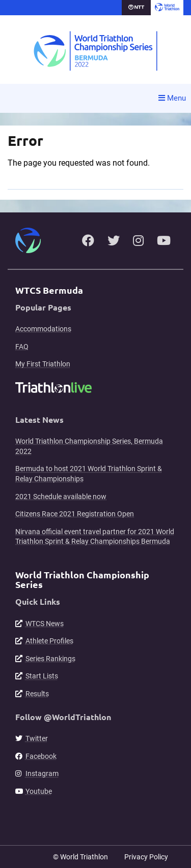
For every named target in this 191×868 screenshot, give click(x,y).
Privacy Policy (146, 857)
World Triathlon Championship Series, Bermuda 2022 (89, 446)
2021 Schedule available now (61, 497)
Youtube (39, 791)
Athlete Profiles (49, 641)
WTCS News (45, 624)
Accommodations (43, 329)
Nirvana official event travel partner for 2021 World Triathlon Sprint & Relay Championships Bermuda (95, 537)
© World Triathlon (80, 857)
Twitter (37, 738)
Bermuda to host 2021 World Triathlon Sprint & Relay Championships (89, 474)
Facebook (41, 756)
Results (37, 694)
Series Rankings (50, 659)
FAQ (22, 347)
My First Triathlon (43, 364)
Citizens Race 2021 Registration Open (75, 514)
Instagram (42, 773)
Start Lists (42, 676)
